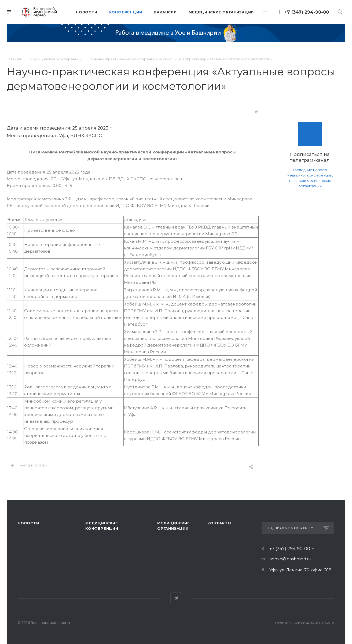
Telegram (176, 598)
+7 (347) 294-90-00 (307, 12)
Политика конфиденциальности (305, 623)
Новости (28, 523)
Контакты (219, 523)
